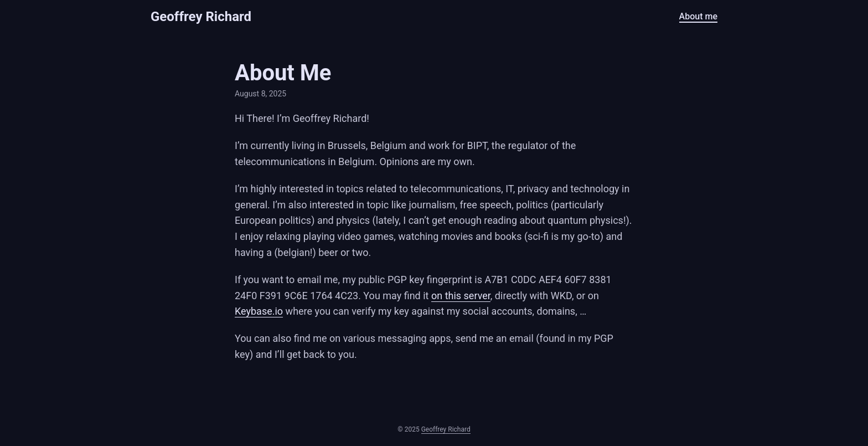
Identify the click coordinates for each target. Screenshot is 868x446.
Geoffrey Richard (201, 17)
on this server (461, 296)
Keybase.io (259, 311)
